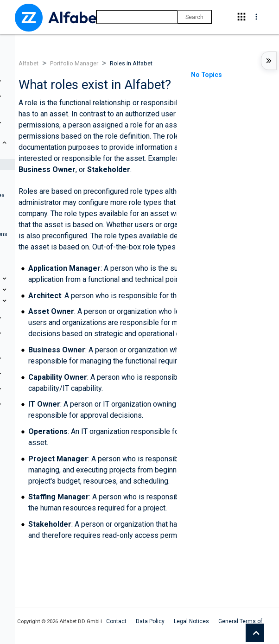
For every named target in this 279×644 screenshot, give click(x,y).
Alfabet (29, 63)
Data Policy (150, 621)
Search (194, 17)
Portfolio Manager (74, 63)
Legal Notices (191, 621)
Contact (116, 621)
